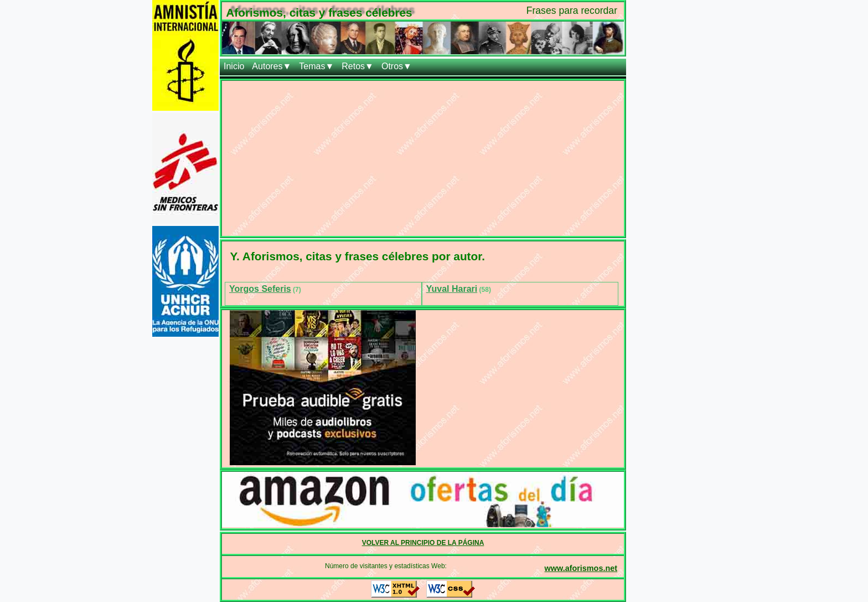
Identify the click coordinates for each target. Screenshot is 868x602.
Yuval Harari (452, 289)
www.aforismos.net (581, 568)
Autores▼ (272, 66)
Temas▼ (316, 66)
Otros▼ (397, 66)
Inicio (234, 66)
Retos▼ (358, 66)
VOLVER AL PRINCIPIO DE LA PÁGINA (423, 543)
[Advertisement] (423, 158)
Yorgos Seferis (260, 289)
